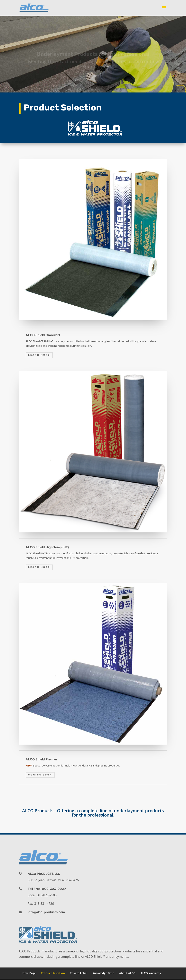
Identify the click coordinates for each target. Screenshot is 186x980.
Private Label (79, 973)
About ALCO (127, 973)
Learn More (39, 355)
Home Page (28, 973)
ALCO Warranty (151, 973)
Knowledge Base (103, 973)
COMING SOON (40, 775)
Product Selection (53, 973)
